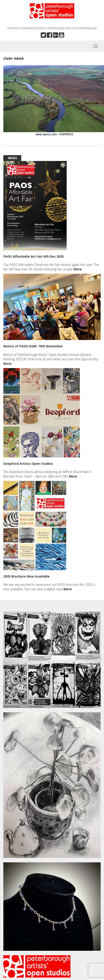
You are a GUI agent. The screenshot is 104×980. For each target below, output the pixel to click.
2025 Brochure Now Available (27, 576)
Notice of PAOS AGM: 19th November (33, 346)
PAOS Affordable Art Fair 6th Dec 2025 (34, 256)
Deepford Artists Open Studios (28, 464)
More (78, 269)
